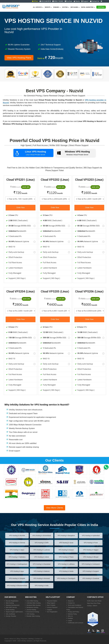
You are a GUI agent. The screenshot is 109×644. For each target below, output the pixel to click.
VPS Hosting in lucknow (42, 550)
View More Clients (55, 508)
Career (70, 621)
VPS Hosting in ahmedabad (42, 536)
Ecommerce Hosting (33, 612)
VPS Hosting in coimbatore (91, 564)
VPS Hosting (30, 614)
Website (48, 7)
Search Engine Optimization (14, 612)
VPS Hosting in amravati (42, 578)
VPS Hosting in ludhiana (66, 564)
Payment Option (52, 601)
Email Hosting (10, 610)
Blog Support (51, 603)
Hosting (66, 7)
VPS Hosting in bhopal (91, 557)
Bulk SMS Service (11, 607)
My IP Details (51, 605)
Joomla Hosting (31, 610)
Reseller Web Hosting (33, 616)
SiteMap (31, 639)
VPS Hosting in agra (17, 571)
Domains (57, 7)
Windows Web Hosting (33, 605)
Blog (18, 639)
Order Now (20, 208)
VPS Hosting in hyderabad (91, 536)
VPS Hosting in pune (91, 543)
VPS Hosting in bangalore (66, 536)
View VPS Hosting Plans (19, 58)
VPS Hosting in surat (66, 543)
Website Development (13, 605)
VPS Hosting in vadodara (17, 557)
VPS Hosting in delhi (42, 543)
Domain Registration (12, 601)
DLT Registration (52, 612)
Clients (77, 1)
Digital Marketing (88, 7)
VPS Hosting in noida (66, 571)
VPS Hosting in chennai (17, 543)
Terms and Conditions (75, 605)
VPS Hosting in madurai (42, 571)
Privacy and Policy (73, 612)
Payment (24, 639)
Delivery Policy (72, 614)
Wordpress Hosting (32, 607)
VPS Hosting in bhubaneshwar (17, 586)
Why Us (70, 616)
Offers (36, 1)
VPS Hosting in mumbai (17, 536)
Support (85, 1)
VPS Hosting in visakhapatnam (17, 564)
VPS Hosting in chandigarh (66, 578)
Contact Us (95, 1)
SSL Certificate (10, 614)
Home (6, 639)
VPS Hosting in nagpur (91, 550)
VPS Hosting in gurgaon (91, 571)
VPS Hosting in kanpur (66, 550)
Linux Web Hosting (32, 601)
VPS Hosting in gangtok (17, 578)
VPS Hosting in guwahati (91, 578)
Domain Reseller (11, 616)
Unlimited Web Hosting (34, 603)
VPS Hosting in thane (66, 557)
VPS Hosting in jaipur (17, 550)
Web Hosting (10, 603)
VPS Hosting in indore (42, 557)
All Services (38, 7)
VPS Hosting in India (42, 586)
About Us (71, 601)
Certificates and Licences (76, 623)
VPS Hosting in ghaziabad (42, 564)
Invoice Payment (52, 607)
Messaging (75, 7)
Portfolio (68, 1)
